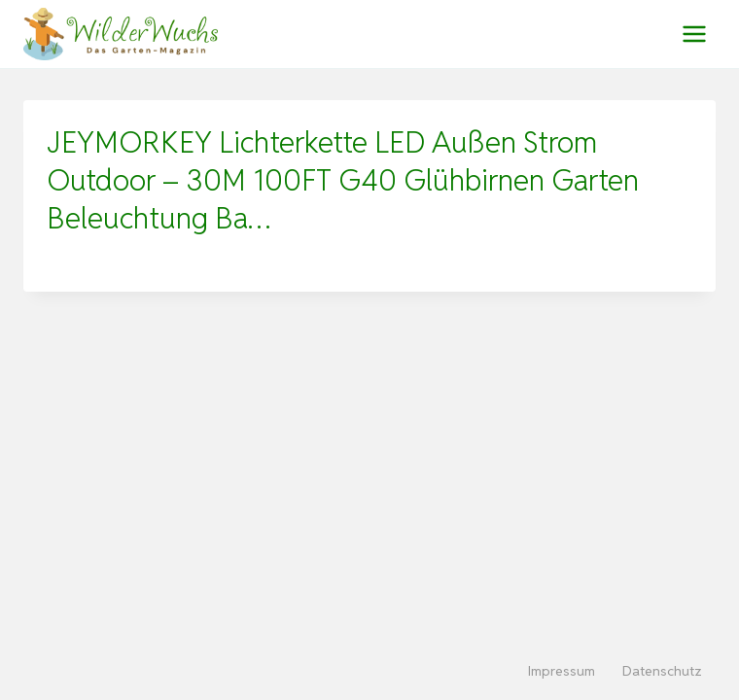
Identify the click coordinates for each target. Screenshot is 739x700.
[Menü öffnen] (694, 34)
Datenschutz (662, 671)
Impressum (562, 671)
